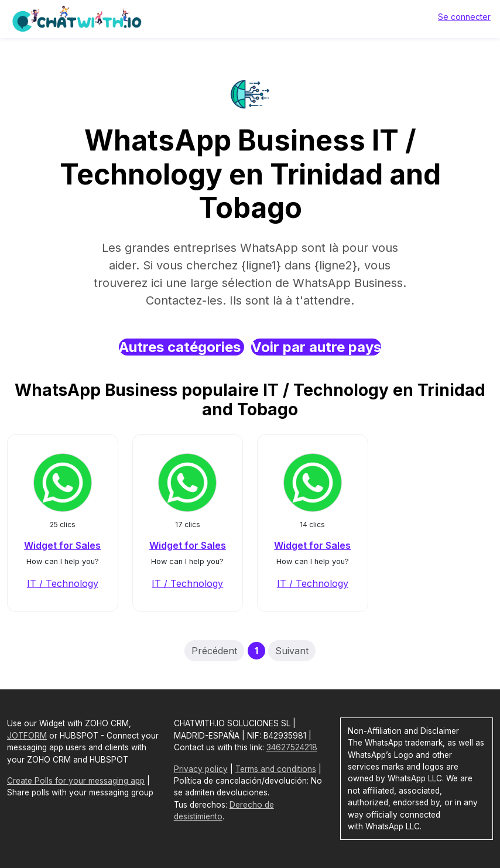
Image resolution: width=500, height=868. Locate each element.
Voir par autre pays (316, 347)
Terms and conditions (276, 769)
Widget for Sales (62, 545)
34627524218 (292, 747)
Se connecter (464, 17)
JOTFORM (27, 736)
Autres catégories (181, 347)
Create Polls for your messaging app (76, 781)
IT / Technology (63, 583)
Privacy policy (201, 769)
